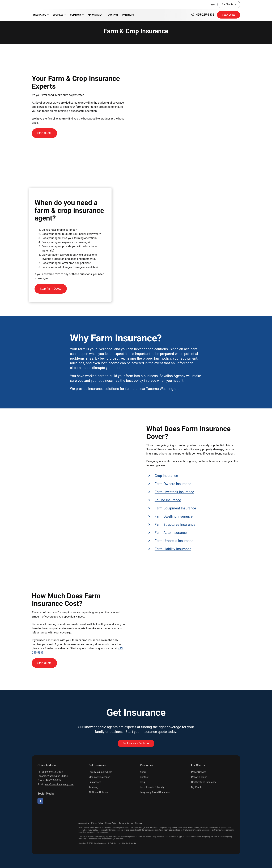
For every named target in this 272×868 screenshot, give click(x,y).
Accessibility (84, 823)
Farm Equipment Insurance (175, 508)
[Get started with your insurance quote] (136, 743)
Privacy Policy (97, 823)
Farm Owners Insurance (173, 484)
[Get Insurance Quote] (229, 15)
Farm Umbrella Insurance (174, 541)
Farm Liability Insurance (173, 549)
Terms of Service (126, 823)
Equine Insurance (168, 500)
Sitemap (139, 823)
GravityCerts (131, 843)
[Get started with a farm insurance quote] (44, 133)
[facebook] (40, 801)
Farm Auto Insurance (171, 533)
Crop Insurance (166, 476)
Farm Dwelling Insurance (174, 516)
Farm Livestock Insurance (174, 492)
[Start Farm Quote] (51, 289)
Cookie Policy (111, 823)
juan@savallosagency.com (59, 785)
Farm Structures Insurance (175, 525)
